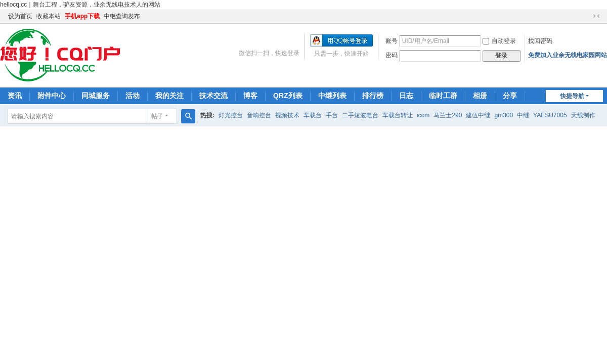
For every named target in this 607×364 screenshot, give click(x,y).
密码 (392, 55)
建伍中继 (478, 115)
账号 (392, 41)
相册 (480, 96)
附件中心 (52, 96)
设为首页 (20, 16)
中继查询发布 (122, 16)
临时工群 (443, 96)
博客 (250, 96)
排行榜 (373, 96)
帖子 (157, 116)
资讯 (15, 96)
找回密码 (540, 41)
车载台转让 (398, 115)
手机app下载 (82, 16)
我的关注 (169, 96)
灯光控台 (231, 115)
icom (423, 115)
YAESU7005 (550, 115)
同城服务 (96, 96)
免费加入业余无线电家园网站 (568, 55)
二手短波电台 (360, 115)
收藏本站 (49, 16)
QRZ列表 (288, 96)
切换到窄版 (596, 16)
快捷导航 (572, 96)
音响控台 (259, 115)
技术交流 (213, 96)
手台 (332, 115)
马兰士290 (448, 115)
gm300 (504, 115)
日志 (406, 96)
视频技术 (287, 115)
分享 (510, 96)
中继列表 (332, 96)
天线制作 (583, 115)
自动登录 (499, 41)
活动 (133, 96)
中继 (523, 115)
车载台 (313, 115)
